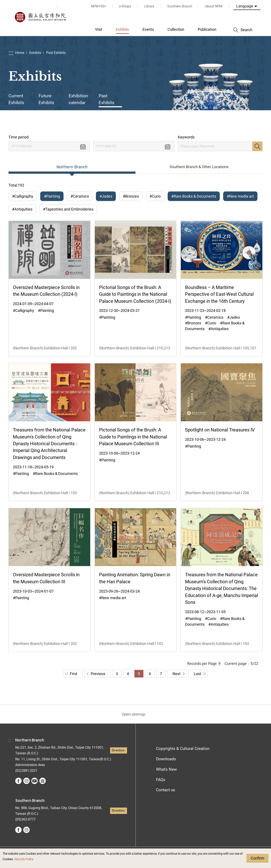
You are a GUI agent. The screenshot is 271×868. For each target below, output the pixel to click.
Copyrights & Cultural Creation (183, 749)
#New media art (240, 196)
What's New (166, 769)
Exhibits (35, 53)
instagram (26, 781)
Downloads (166, 759)
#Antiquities (22, 209)
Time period (19, 137)
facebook (18, 781)
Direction (118, 750)
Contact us (166, 790)
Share (221, 122)
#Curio (155, 196)
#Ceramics (80, 196)
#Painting (52, 196)
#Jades (106, 196)
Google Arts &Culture (43, 781)
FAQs (161, 780)
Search (257, 146)
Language (245, 6)
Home (20, 53)
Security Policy (24, 859)
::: (58, 6)
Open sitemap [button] (133, 714)
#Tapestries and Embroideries (68, 209)
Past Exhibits (56, 53)
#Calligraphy (23, 196)
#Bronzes (131, 196)
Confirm (257, 858)
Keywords (186, 137)
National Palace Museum (40, 17)
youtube (35, 781)
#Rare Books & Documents (194, 196)
